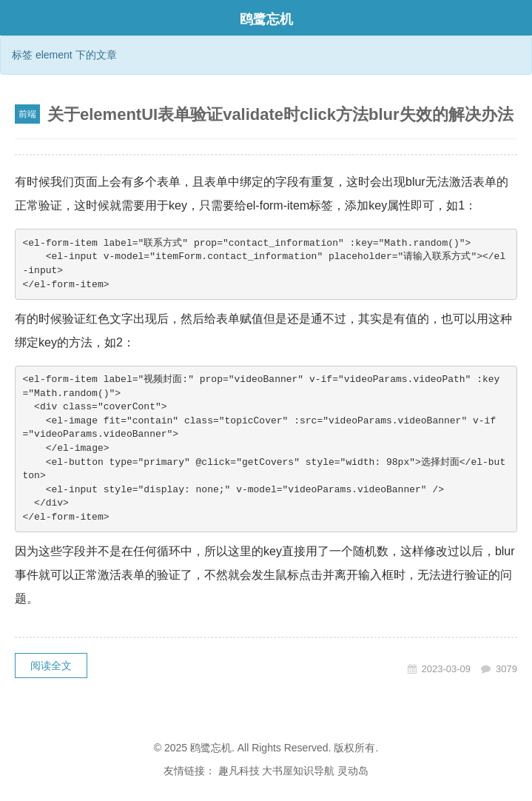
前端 (27, 114)
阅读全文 (51, 666)
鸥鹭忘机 (266, 19)
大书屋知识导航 (298, 771)
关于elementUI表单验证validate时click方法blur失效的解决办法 (280, 114)
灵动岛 (353, 771)
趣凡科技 (239, 771)
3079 (506, 669)
